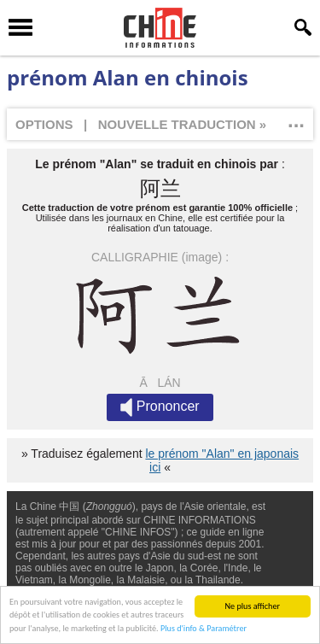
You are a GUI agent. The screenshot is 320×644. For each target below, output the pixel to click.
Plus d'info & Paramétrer (204, 629)
